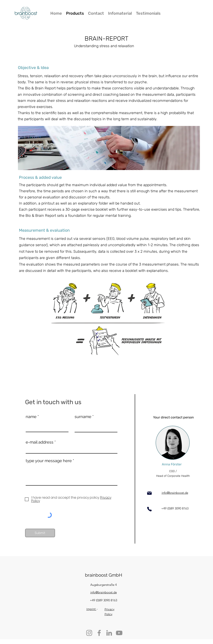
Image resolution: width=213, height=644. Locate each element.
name (31, 417)
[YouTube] (119, 633)
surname (83, 417)
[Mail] (149, 493)
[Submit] (40, 533)
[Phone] (149, 509)
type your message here (49, 461)
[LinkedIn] (109, 633)
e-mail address (40, 442)
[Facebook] (99, 633)
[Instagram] (89, 633)
